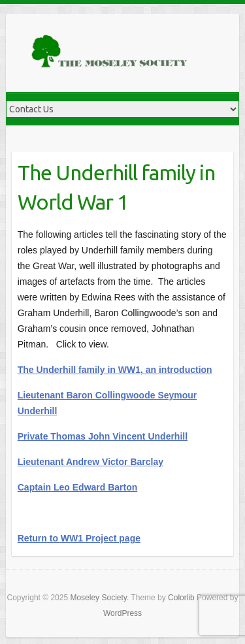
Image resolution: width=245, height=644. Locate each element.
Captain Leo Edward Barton (78, 487)
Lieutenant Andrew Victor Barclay (90, 462)
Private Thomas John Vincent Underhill (103, 436)
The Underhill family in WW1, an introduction (115, 370)
